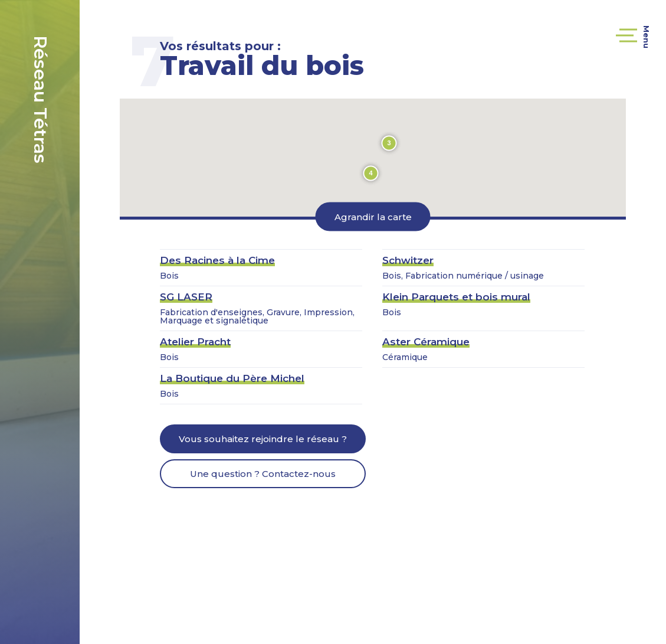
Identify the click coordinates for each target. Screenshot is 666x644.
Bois (169, 276)
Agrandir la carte (373, 216)
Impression (328, 312)
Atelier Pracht (195, 342)
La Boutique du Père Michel (232, 378)
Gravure (283, 312)
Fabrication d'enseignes (211, 312)
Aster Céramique (426, 342)
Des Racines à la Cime (217, 260)
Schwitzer (408, 260)
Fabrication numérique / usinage (475, 276)
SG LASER (186, 297)
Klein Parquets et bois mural (456, 297)
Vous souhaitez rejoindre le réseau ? (263, 439)
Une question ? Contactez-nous (263, 474)
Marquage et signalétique (214, 321)
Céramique (405, 357)
